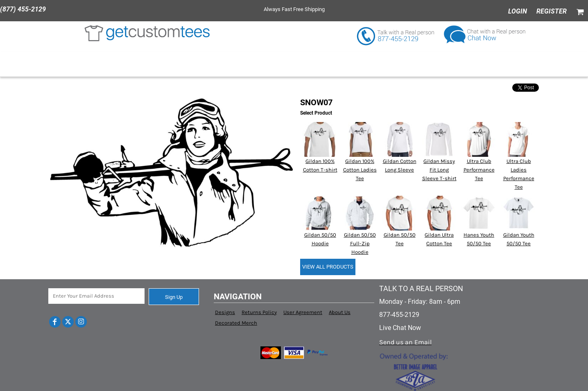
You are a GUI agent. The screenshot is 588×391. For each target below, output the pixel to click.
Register (552, 11)
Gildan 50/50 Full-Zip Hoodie (360, 243)
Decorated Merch (236, 323)
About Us (340, 312)
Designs (225, 312)
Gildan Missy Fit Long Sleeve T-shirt (439, 170)
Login (518, 11)
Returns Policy (259, 312)
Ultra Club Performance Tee (479, 170)
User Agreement (303, 312)
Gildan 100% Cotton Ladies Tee (360, 170)
